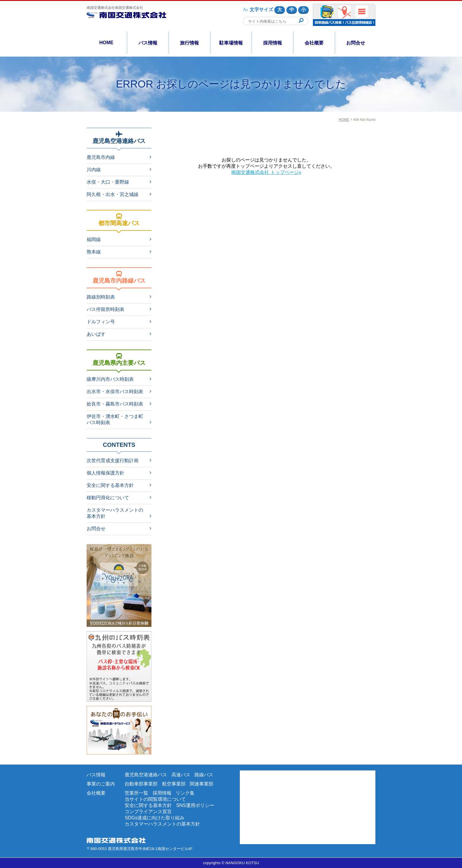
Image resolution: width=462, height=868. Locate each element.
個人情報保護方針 (105, 473)
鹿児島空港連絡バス (119, 138)
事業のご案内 (101, 784)
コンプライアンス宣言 (148, 812)
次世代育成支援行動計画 (113, 461)
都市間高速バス (119, 220)
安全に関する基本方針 (110, 485)
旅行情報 (189, 43)
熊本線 (94, 252)
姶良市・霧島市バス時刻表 (115, 404)
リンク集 (185, 793)
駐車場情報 (231, 43)
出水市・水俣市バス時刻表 (115, 392)
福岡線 (94, 239)
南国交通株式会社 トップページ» (266, 172)
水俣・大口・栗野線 (108, 182)
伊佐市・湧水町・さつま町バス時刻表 (115, 419)
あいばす (96, 334)
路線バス (204, 775)
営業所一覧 (136, 793)
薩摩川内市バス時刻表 (110, 379)
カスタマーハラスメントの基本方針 (115, 513)
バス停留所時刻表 (105, 309)
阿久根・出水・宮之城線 (113, 194)
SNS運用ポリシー (195, 805)
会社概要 (314, 43)
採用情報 (273, 43)
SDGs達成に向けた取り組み (155, 818)
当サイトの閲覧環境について (155, 799)
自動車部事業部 (141, 784)
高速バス (181, 775)
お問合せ (356, 43)
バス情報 (148, 43)
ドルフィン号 (101, 322)
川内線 (94, 170)
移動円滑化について (108, 498)
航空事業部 (174, 784)
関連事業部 (202, 784)
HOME (106, 43)
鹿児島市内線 (101, 157)
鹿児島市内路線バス (119, 277)
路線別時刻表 (101, 297)
